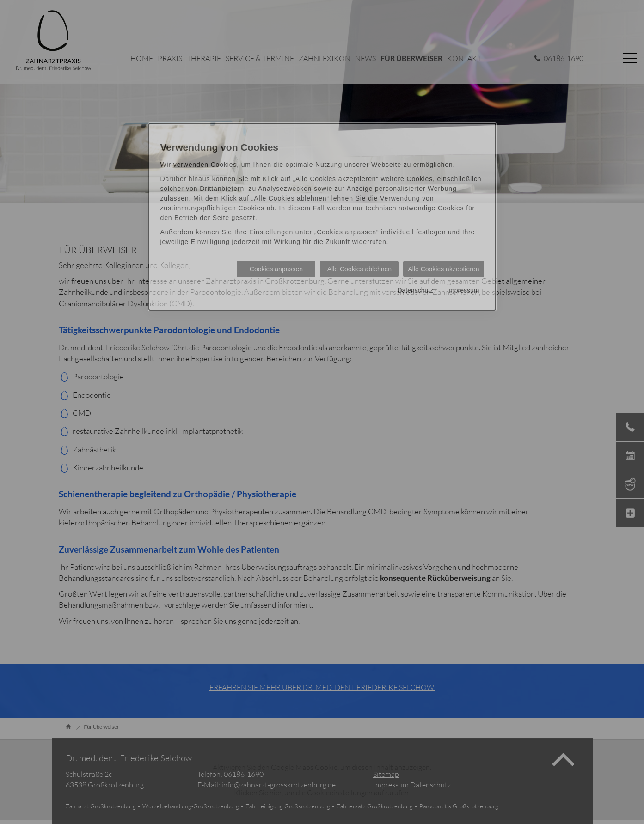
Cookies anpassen (276, 269)
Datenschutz (415, 290)
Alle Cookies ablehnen (359, 269)
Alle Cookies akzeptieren (443, 269)
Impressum (463, 290)
